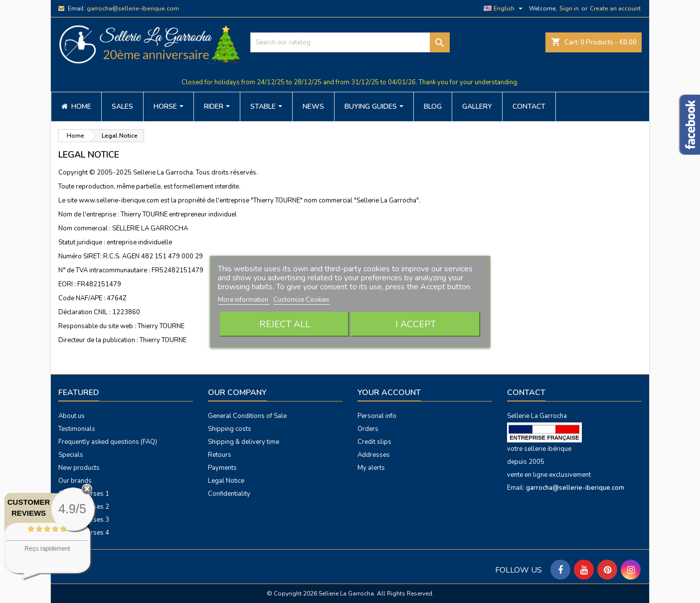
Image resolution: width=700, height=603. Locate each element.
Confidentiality (229, 494)
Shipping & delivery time (244, 442)
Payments (222, 468)
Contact (526, 393)
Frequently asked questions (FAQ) (108, 442)
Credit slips (374, 442)
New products (79, 468)
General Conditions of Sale (247, 416)
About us (72, 416)
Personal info (377, 416)
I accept (416, 324)
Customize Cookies (301, 300)
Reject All (285, 324)
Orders (368, 429)
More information (244, 300)
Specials (71, 455)
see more (60, 568)
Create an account (615, 8)
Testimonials (77, 429)
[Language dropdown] (504, 8)
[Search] (350, 42)
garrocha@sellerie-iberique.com (133, 8)
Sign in (569, 8)
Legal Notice (226, 481)
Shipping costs (230, 429)
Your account (389, 393)
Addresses (374, 455)
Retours (220, 455)
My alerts (371, 468)
